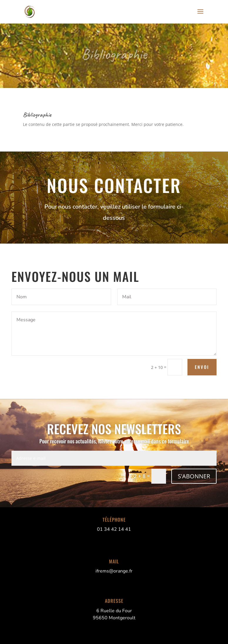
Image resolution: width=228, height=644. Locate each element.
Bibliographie (114, 54)
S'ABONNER (194, 476)
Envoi (202, 367)
